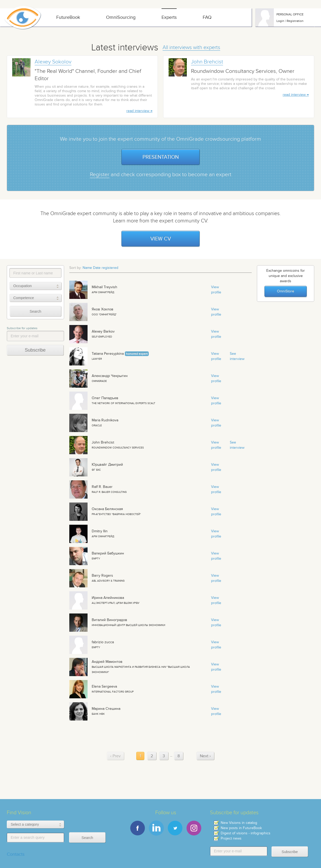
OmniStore (286, 291)
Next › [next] (205, 756)
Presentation (161, 157)
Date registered (106, 268)
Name (87, 268)
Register (100, 175)
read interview (138, 111)
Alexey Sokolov (53, 62)
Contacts (16, 854)
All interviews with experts (191, 47)
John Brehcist (207, 62)
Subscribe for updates (22, 328)
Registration (295, 21)
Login (280, 21)
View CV (161, 239)
